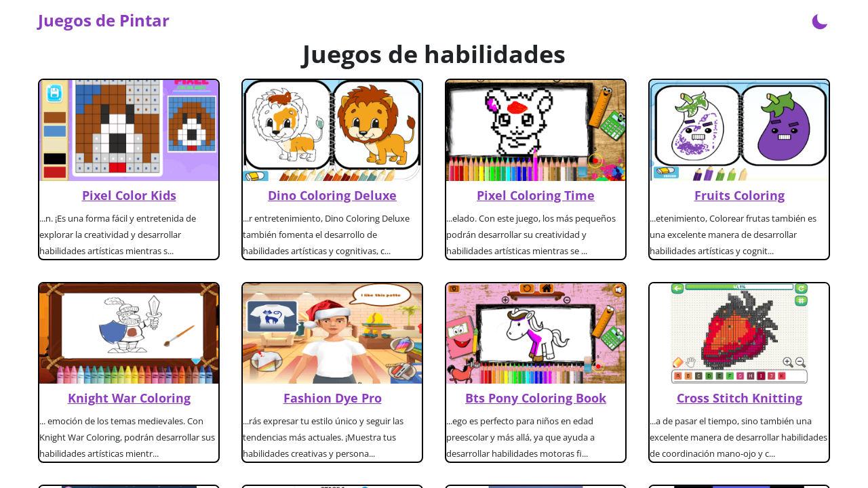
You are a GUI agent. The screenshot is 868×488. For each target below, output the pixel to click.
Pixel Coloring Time (536, 195)
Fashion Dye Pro (333, 398)
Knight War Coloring (129, 398)
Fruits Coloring (739, 195)
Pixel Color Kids (129, 195)
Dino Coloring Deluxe (332, 195)
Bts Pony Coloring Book (536, 398)
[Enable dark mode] (820, 20)
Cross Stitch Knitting (739, 398)
